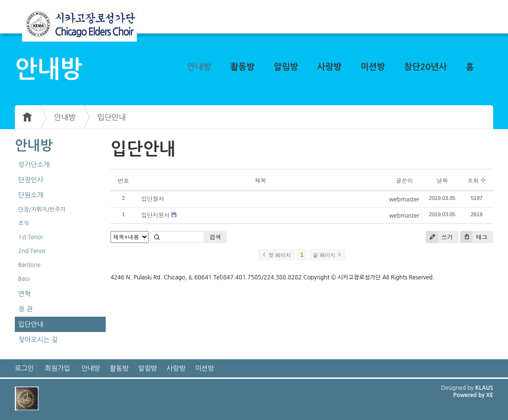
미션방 (373, 67)
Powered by (469, 395)
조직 (24, 223)
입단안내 (111, 117)
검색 (215, 237)
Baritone (29, 265)
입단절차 (153, 199)
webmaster (404, 199)
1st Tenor (31, 237)
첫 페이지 (276, 255)
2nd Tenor (32, 251)
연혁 (24, 294)
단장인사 (31, 180)
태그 (474, 237)
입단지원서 (155, 215)
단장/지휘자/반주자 (42, 210)
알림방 (286, 67)
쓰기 (439, 237)
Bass (24, 279)
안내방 (199, 67)
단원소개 (31, 195)
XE (490, 395)
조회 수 (477, 181)
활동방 (243, 67)
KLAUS (485, 388)
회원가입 (58, 368)
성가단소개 (34, 165)
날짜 (442, 181)
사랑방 (329, 67)
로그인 (24, 368)
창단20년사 (426, 67)
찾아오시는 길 (38, 340)
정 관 (25, 309)
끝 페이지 (327, 255)
